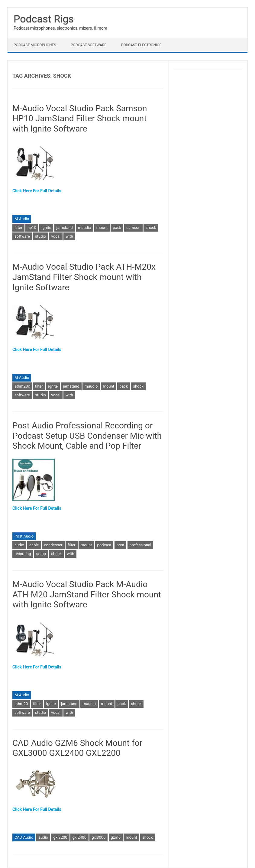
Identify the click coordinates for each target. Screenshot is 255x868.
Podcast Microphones (35, 45)
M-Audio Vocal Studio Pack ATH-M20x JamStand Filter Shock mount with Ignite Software (84, 277)
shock (151, 228)
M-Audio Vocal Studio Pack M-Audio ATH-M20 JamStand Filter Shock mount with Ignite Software (87, 594)
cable (34, 545)
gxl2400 (79, 837)
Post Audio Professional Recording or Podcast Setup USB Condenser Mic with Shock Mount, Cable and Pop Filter (87, 436)
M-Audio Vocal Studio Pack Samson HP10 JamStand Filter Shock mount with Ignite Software (80, 119)
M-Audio (22, 219)
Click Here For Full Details (37, 191)
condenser (53, 545)
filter (18, 228)
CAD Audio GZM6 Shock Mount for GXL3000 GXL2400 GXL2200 (77, 748)
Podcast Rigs (44, 19)
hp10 (32, 228)
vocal (56, 236)
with (69, 236)
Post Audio (24, 536)
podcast (104, 545)
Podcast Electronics (141, 45)
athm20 (21, 704)
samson (133, 228)
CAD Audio (24, 837)
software (22, 236)
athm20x (22, 386)
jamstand (65, 228)
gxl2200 (60, 837)
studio (40, 236)
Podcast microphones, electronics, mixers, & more (60, 28)
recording (23, 554)
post (121, 545)
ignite (46, 228)
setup (41, 554)
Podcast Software (89, 45)
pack (117, 228)
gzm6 (116, 837)
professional (140, 545)
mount (102, 228)
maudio (85, 228)
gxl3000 (98, 837)
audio (19, 545)
